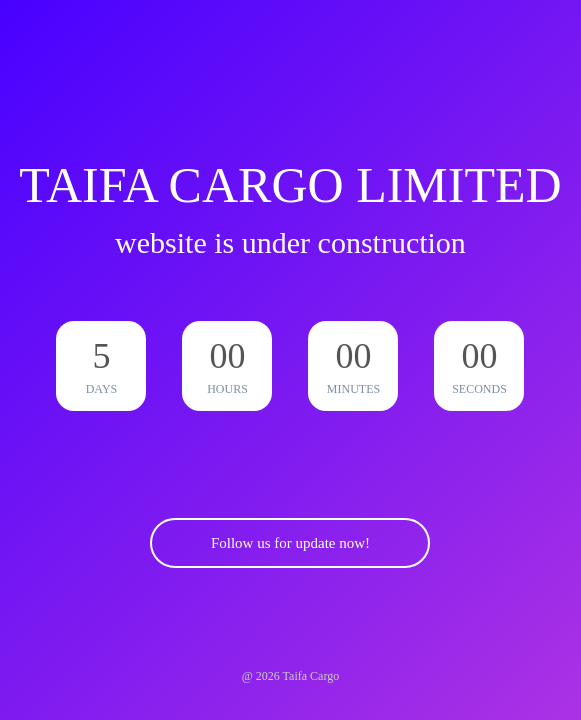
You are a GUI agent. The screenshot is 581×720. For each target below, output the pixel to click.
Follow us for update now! (290, 543)
